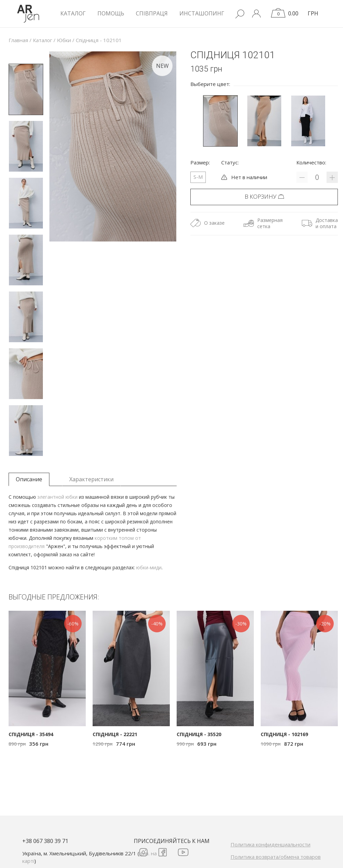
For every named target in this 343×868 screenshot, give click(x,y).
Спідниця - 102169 (284, 734)
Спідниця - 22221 (115, 734)
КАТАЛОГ (73, 13)
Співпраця (152, 13)
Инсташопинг (202, 13)
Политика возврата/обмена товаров (276, 857)
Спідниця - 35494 (31, 734)
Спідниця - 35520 (199, 734)
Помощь (111, 13)
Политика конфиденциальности (270, 844)
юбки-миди (149, 567)
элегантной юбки (57, 497)
